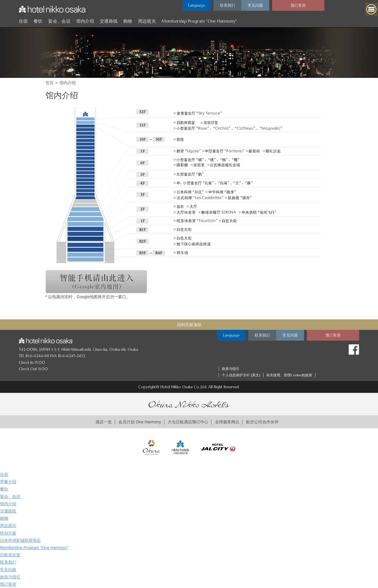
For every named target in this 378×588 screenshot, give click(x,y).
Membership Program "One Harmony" (199, 21)
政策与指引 (231, 369)
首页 (50, 83)
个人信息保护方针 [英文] (241, 375)
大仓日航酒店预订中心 (188, 422)
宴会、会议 (59, 21)
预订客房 (8, 584)
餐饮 (38, 21)
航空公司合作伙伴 (262, 422)
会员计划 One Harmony (140, 422)
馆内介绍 (85, 21)
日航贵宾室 (10, 555)
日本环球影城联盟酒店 (20, 540)
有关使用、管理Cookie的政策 (289, 375)
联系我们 (8, 562)
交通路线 (109, 21)
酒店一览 (104, 422)
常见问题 (8, 570)
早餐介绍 (8, 482)
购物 (128, 21)
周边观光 (147, 21)
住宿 (23, 21)
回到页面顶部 (189, 325)
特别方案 (8, 533)
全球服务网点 (227, 422)
